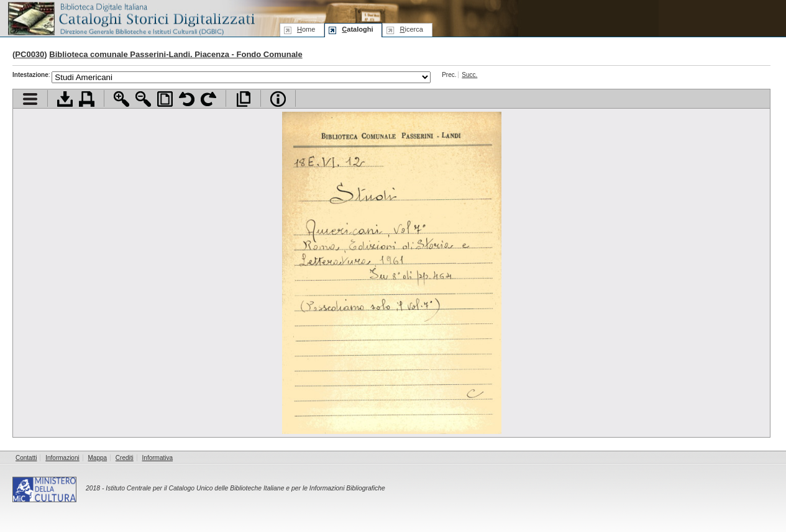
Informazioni (62, 458)
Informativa (158, 458)
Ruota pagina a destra (208, 99)
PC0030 (30, 54)
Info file (278, 99)
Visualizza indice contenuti (30, 99)
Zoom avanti (121, 99)
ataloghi (357, 29)
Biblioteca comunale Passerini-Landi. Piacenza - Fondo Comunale (176, 54)
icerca (411, 29)
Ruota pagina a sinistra (187, 99)
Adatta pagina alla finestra (165, 99)
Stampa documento (87, 99)
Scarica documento (65, 99)
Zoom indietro (143, 99)
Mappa (98, 458)
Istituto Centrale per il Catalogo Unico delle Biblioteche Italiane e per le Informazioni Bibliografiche (245, 488)
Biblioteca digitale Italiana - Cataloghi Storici (130, 18)
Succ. (469, 75)
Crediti (125, 458)
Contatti (26, 458)
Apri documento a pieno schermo (243, 99)
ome (306, 29)
